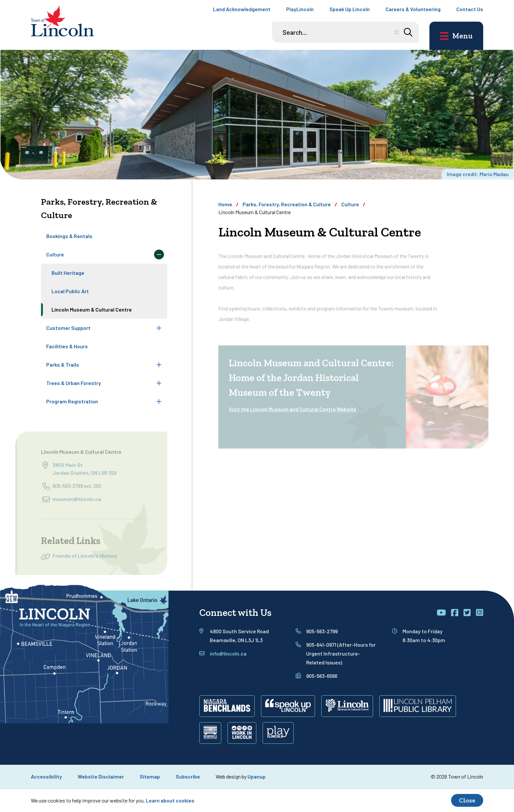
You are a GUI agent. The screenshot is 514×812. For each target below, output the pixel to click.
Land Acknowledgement (242, 9)
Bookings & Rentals (69, 236)
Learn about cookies (170, 800)
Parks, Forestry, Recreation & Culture (287, 204)
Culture (55, 254)
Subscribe (188, 776)
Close (467, 800)
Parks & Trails (63, 365)
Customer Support (68, 328)
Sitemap (150, 776)
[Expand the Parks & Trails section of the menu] (159, 365)
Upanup (257, 776)
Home (225, 204)
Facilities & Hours (67, 346)
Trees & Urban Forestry (74, 383)
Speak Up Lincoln (350, 9)
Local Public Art (70, 291)
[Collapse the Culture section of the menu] (159, 254)
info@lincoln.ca (228, 653)
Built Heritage (68, 273)
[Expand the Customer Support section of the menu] (159, 328)
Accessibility (46, 776)
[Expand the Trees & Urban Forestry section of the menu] (159, 383)
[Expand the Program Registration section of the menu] (159, 401)
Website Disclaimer (101, 776)
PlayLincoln (300, 9)
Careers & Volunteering (413, 9)
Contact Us (470, 9)
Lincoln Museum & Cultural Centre (92, 309)
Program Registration (72, 401)
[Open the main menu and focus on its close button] (456, 36)
